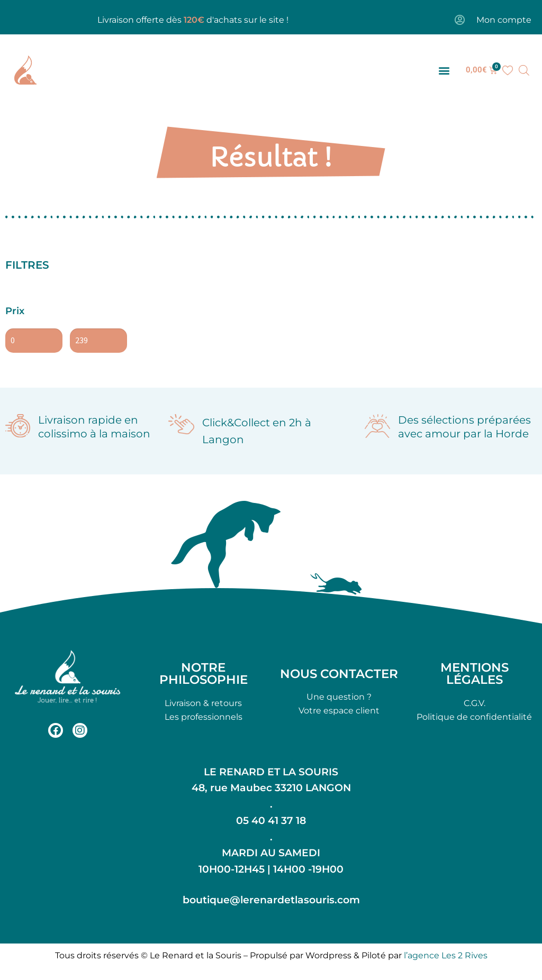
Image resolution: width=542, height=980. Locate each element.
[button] (444, 70)
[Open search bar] (524, 70)
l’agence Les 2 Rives (446, 955)
